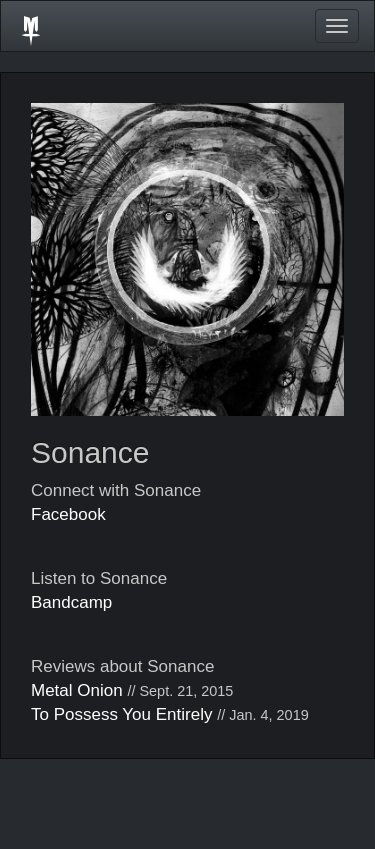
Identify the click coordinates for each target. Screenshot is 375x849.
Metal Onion (77, 690)
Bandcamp (71, 602)
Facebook (68, 514)
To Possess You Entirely (121, 714)
